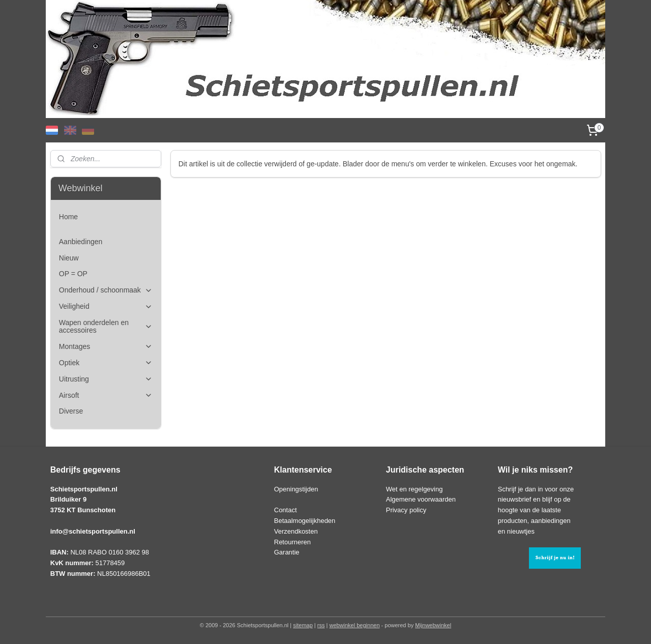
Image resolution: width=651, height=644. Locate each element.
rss (321, 625)
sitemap (303, 625)
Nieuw (69, 258)
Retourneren (292, 542)
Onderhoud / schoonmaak (106, 290)
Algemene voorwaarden (421, 499)
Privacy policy (406, 510)
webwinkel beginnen (354, 625)
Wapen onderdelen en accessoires (106, 326)
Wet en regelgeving (415, 489)
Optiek (106, 363)
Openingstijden (296, 489)
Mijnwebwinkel (433, 625)
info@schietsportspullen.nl (93, 531)
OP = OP (73, 274)
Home (68, 217)
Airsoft (106, 396)
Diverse (71, 411)
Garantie (287, 552)
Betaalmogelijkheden (305, 521)
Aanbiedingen (81, 242)
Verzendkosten (296, 531)
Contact (286, 510)
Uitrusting (106, 379)
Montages (106, 347)
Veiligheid (106, 306)
